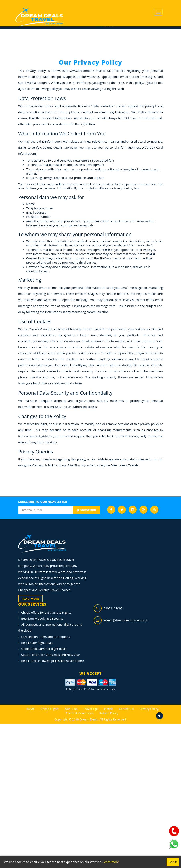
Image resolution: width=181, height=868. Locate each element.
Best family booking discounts (42, 618)
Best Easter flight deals (37, 643)
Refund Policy (109, 713)
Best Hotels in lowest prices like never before (53, 661)
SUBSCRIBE (86, 510)
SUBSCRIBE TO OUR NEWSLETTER (43, 502)
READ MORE (31, 599)
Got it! (173, 862)
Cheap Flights (50, 709)
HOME (30, 709)
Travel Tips (91, 709)
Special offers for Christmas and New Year (51, 655)
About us (71, 709)
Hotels (109, 709)
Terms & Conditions (80, 713)
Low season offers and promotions (46, 637)
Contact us (126, 709)
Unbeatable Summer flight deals (44, 649)
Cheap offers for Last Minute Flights (46, 612)
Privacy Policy (149, 709)
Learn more (111, 862)
